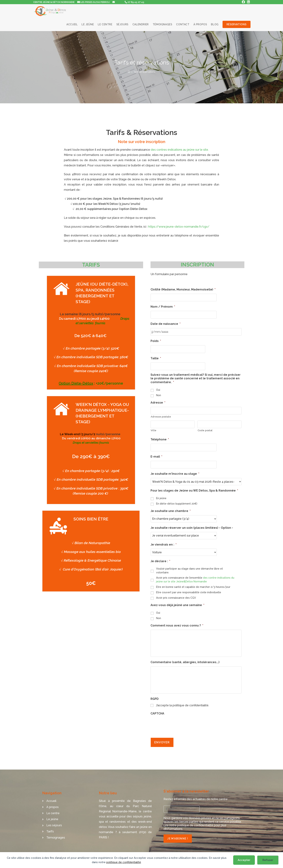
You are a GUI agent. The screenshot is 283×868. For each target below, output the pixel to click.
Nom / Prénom (163, 306)
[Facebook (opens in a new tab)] (243, 2)
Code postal (205, 428)
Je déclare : (160, 559)
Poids (156, 340)
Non (159, 394)
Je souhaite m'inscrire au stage (175, 471)
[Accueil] (129, 72)
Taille (156, 357)
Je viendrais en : (164, 542)
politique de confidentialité (124, 862)
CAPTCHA (157, 715)
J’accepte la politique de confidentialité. (182, 707)
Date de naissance (166, 323)
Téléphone (160, 438)
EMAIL (119, 2)
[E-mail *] (182, 807)
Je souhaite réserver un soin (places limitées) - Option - (192, 525)
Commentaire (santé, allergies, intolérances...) (185, 661)
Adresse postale (161, 415)
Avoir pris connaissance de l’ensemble (195, 577)
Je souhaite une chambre (171, 509)
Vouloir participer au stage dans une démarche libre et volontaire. (190, 568)
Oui (158, 388)
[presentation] (178, 726)
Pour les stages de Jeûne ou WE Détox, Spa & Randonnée (194, 488)
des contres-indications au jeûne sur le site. (180, 150)
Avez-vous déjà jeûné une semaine (177, 603)
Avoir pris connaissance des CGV (176, 595)
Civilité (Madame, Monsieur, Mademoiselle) (183, 289)
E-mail (156, 454)
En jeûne (161, 496)
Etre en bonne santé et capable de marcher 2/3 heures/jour (193, 584)
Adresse (158, 401)
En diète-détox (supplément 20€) (177, 501)
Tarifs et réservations (144, 72)
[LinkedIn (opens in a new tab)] (248, 2)
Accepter (244, 860)
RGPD (155, 700)
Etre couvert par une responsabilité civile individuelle (189, 590)
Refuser (268, 860)
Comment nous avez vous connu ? (177, 623)
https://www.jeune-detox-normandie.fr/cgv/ (179, 227)
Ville (154, 428)
